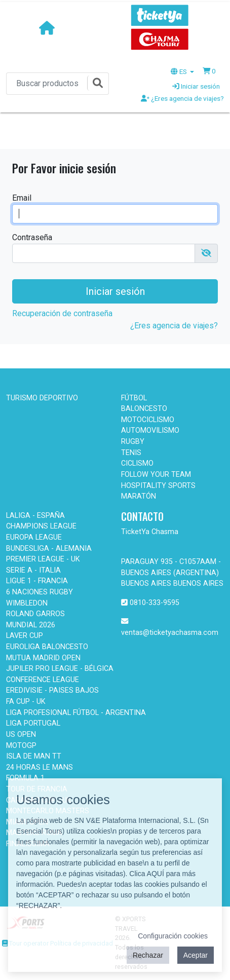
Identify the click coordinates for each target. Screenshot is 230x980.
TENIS (131, 453)
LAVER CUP (25, 636)
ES (180, 71)
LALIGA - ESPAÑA (35, 516)
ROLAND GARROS (35, 614)
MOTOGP (21, 746)
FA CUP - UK (26, 702)
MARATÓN (139, 496)
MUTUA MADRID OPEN (43, 658)
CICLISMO (137, 463)
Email (22, 198)
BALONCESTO (144, 409)
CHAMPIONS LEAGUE (41, 526)
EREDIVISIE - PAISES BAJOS (52, 690)
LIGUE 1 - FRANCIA (37, 581)
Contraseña (32, 237)
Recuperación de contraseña (62, 313)
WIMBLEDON (27, 603)
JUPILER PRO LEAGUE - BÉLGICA (60, 669)
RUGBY (133, 442)
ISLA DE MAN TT (34, 756)
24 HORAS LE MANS (40, 767)
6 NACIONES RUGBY (40, 592)
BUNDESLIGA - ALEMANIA (49, 549)
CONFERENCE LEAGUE (43, 680)
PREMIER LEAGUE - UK (43, 559)
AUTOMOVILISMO (150, 430)
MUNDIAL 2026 (31, 625)
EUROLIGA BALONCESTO (47, 647)
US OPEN (21, 734)
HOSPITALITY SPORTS (158, 486)
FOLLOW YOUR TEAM (156, 475)
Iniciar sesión (196, 86)
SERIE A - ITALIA (33, 570)
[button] (209, 71)
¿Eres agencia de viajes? (182, 98)
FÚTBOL (134, 398)
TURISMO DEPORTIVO (42, 398)
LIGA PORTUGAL (33, 723)
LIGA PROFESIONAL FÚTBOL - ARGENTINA (76, 713)
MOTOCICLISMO (148, 420)
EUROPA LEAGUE (34, 537)
